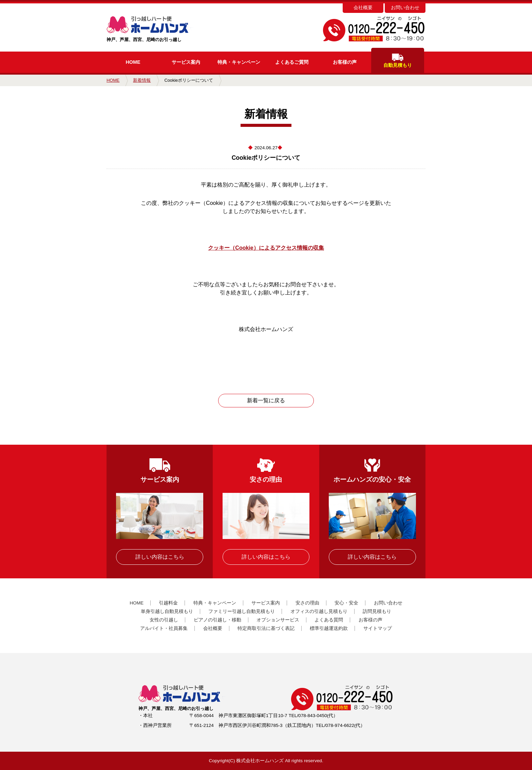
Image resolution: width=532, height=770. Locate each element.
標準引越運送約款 (329, 628)
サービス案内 (186, 62)
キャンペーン (239, 62)
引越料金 (168, 603)
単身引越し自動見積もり (167, 611)
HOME (133, 62)
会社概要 (363, 8)
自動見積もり (398, 61)
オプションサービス (278, 620)
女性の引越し (164, 620)
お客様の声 (345, 62)
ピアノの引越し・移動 (217, 620)
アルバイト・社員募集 (164, 628)
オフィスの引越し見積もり (319, 611)
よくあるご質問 (292, 62)
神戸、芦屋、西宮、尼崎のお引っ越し (162, 29)
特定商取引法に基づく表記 (266, 628)
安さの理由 (307, 603)
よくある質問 (329, 620)
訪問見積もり (377, 611)
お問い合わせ (405, 8)
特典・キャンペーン (215, 603)
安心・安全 (346, 603)
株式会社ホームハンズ (260, 761)
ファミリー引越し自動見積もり (242, 611)
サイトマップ (378, 628)
